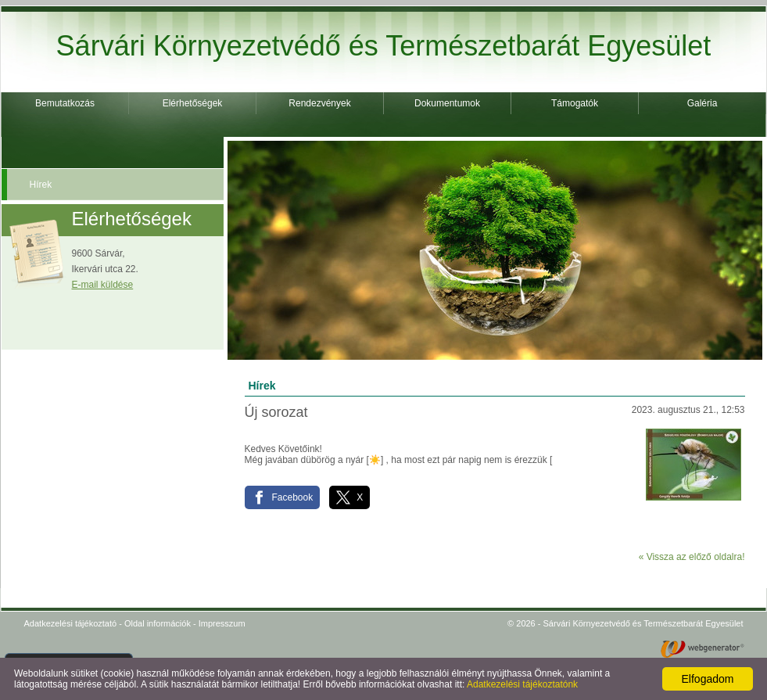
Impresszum (222, 623)
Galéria (702, 103)
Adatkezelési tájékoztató (71, 623)
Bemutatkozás (65, 103)
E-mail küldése (103, 285)
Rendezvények (319, 103)
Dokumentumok (447, 103)
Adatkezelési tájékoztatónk (522, 684)
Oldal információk (158, 623)
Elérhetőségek (193, 103)
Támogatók (575, 103)
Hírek (41, 185)
